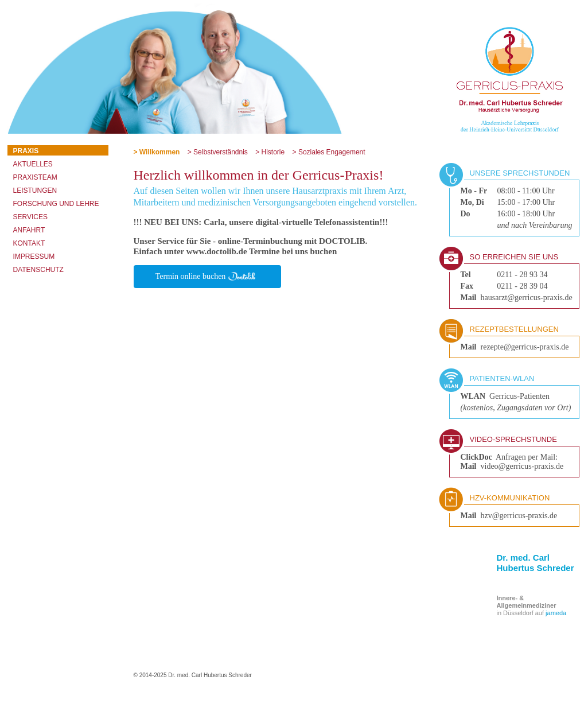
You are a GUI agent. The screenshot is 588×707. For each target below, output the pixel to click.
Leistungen (35, 191)
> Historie (270, 152)
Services (30, 217)
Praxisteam (35, 177)
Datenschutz (38, 270)
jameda (556, 613)
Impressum (34, 257)
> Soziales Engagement (329, 152)
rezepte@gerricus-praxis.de (525, 347)
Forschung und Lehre (56, 204)
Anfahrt (29, 230)
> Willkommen (157, 152)
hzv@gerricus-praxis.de (519, 516)
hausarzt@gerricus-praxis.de (527, 298)
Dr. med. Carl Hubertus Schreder (536, 563)
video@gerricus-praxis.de (522, 466)
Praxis (26, 151)
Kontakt (29, 243)
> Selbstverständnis (218, 152)
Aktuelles (33, 164)
